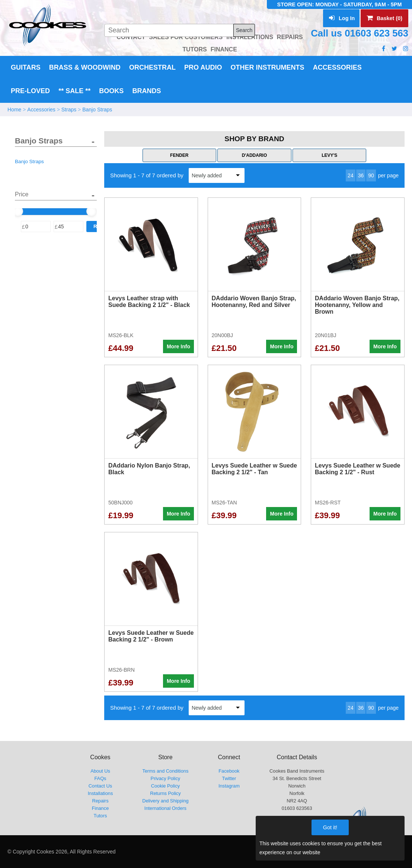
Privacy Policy (166, 778)
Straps (69, 110)
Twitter (229, 778)
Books (111, 91)
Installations (100, 793)
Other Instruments (268, 67)
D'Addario (255, 155)
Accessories (337, 67)
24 (351, 175)
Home (14, 110)
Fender (179, 155)
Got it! (330, 827)
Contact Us (100, 786)
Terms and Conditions (166, 771)
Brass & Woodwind (85, 67)
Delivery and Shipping (165, 801)
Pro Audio (203, 67)
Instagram (229, 786)
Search (244, 30)
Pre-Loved (30, 91)
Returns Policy (165, 793)
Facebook (229, 771)
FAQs (100, 778)
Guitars (26, 67)
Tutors (100, 816)
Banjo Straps (97, 110)
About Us (100, 771)
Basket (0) (384, 18)
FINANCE (224, 49)
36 (361, 175)
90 (371, 175)
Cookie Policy (166, 786)
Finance (100, 808)
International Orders (165, 808)
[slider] (18, 211)
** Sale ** (74, 91)
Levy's (329, 155)
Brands (146, 91)
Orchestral (152, 67)
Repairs (100, 801)
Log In (342, 18)
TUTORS (194, 49)
